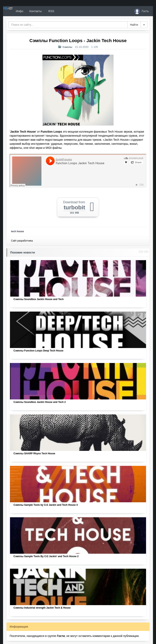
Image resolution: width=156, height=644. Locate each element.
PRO (15, 11)
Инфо (34, 11)
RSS (66, 11)
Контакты (50, 11)
